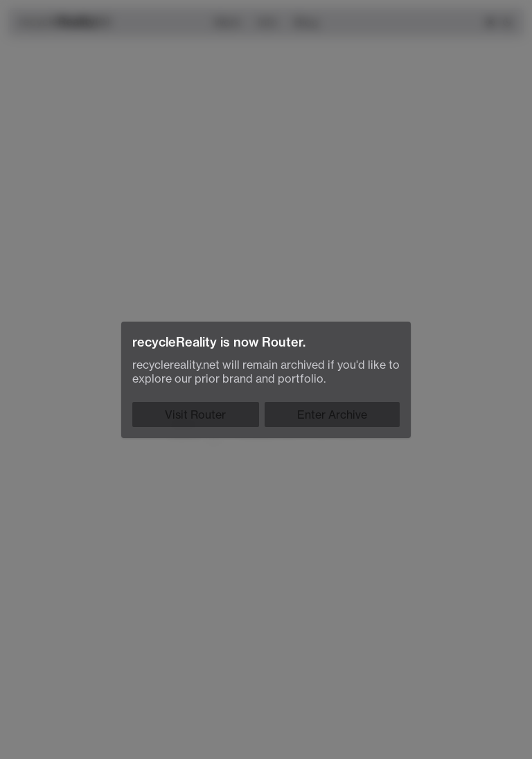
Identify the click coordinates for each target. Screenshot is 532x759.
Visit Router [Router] (195, 415)
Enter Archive (332, 415)
